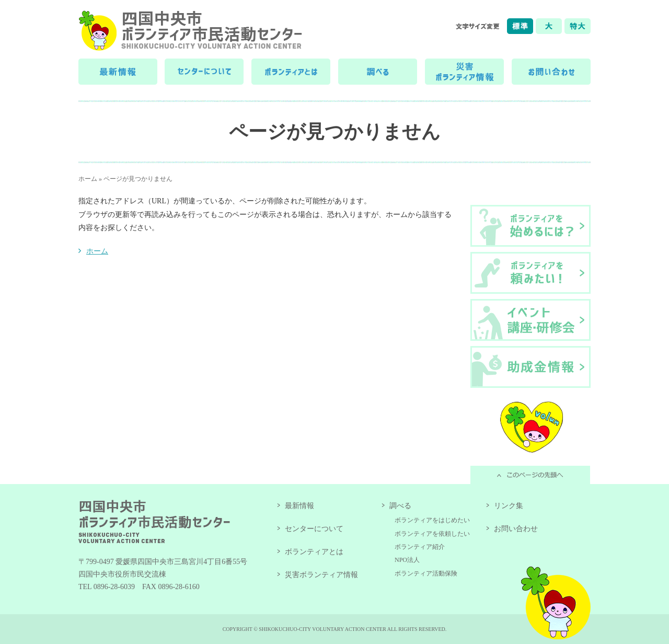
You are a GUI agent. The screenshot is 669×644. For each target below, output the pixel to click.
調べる (400, 506)
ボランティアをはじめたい (432, 520)
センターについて (314, 529)
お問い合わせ (516, 529)
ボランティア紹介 (420, 547)
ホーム (88, 179)
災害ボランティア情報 (321, 575)
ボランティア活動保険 (426, 573)
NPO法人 (407, 560)
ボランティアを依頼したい (432, 534)
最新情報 (299, 506)
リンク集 (509, 506)
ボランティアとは (314, 552)
